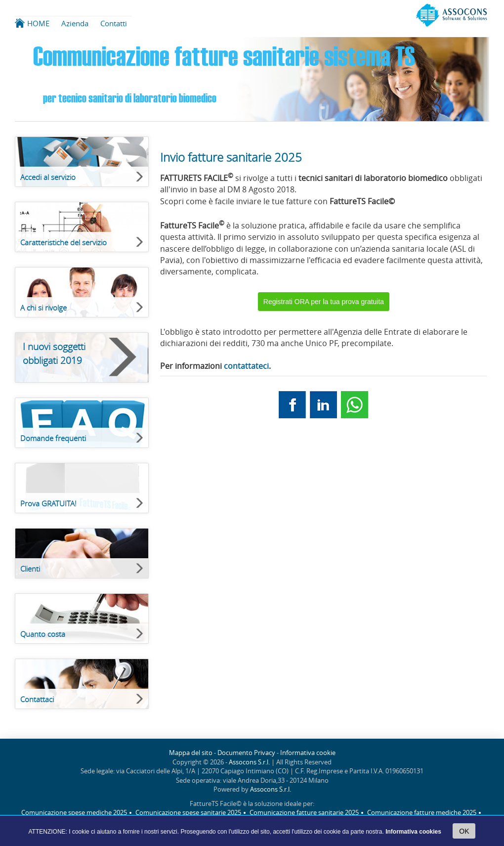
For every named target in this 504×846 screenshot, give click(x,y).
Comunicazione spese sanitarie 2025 (188, 813)
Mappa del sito (191, 753)
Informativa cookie (308, 753)
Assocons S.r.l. (249, 762)
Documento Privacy (246, 753)
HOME (38, 23)
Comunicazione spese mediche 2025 (74, 813)
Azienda (75, 23)
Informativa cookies (413, 832)
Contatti (114, 23)
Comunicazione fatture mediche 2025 (422, 813)
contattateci (246, 366)
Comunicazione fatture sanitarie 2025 (304, 813)
